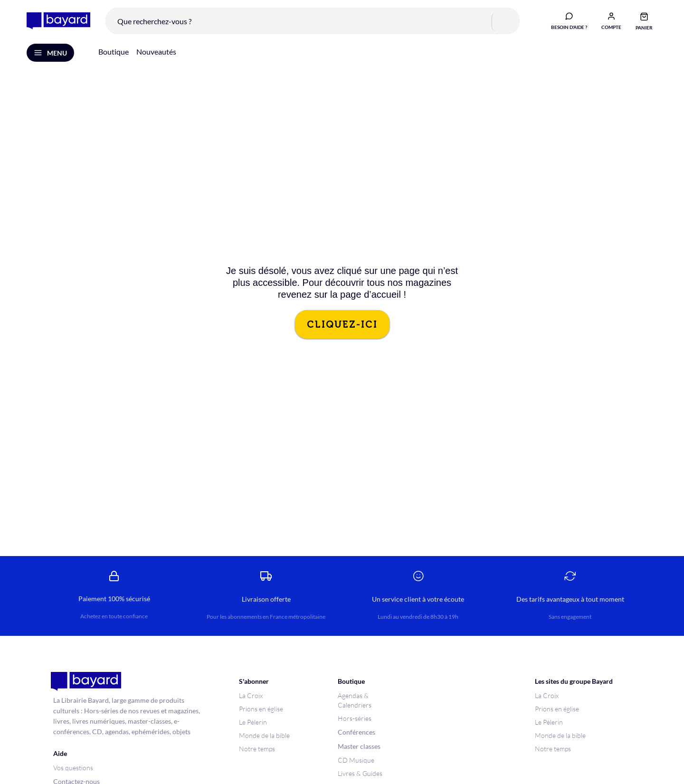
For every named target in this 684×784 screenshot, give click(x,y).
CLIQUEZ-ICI (342, 324)
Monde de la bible (264, 735)
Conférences (356, 732)
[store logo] (58, 21)
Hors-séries (355, 718)
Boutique (114, 52)
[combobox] (313, 21)
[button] (611, 20)
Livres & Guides (360, 773)
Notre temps (257, 749)
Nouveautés (156, 52)
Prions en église (261, 709)
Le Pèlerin (253, 722)
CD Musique (356, 760)
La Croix (251, 695)
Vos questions (73, 768)
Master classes (359, 746)
